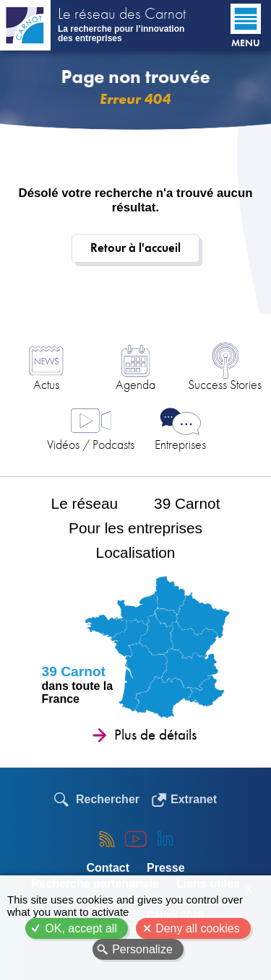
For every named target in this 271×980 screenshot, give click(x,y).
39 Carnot (187, 503)
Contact (108, 868)
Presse (166, 868)
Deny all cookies (198, 928)
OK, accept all (81, 928)
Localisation (136, 552)
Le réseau (85, 503)
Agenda (135, 384)
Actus (46, 384)
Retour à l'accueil (135, 248)
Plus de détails (155, 735)
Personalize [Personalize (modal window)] (142, 949)
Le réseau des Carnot (122, 15)
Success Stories (225, 384)
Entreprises (180, 444)
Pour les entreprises (135, 528)
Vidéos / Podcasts (91, 444)
